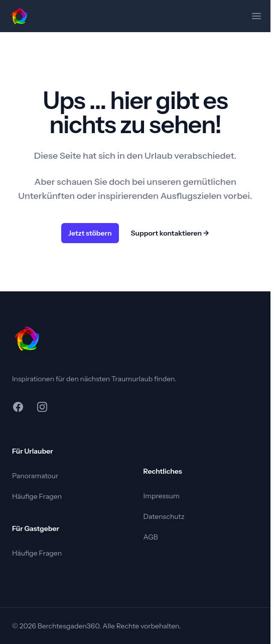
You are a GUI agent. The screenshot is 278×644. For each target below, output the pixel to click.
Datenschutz (164, 516)
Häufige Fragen (37, 496)
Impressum (162, 496)
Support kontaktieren (170, 233)
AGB (151, 537)
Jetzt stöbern (90, 233)
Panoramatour (35, 476)
